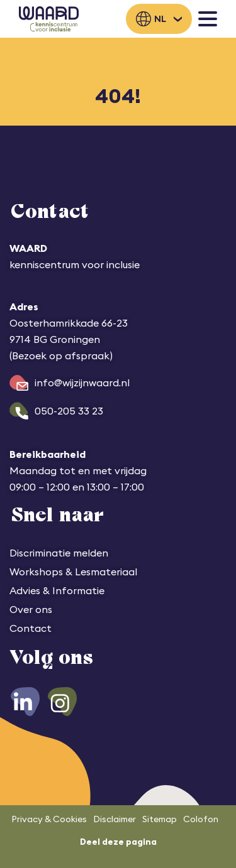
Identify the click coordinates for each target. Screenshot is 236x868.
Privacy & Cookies (49, 819)
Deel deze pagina (118, 842)
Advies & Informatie (57, 590)
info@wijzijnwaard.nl (82, 382)
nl (160, 19)
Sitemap (160, 819)
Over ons (31, 609)
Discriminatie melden (59, 553)
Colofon (201, 819)
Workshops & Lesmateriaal (73, 572)
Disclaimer (115, 819)
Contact (31, 628)
